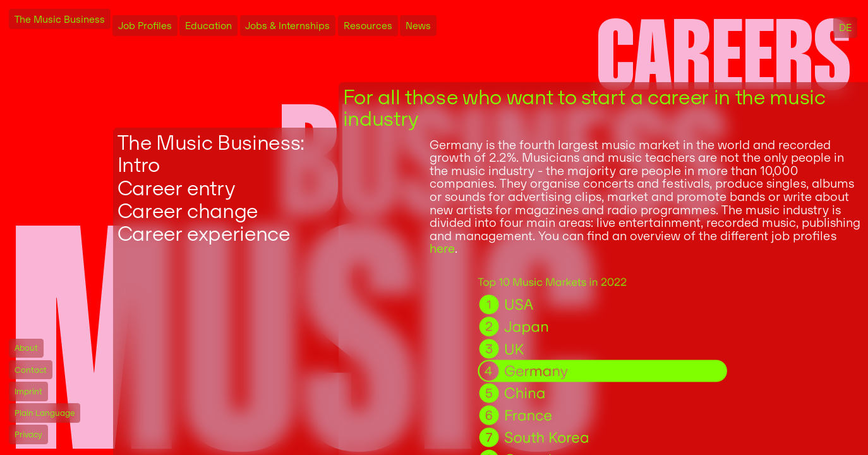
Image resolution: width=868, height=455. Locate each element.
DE (845, 27)
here (442, 249)
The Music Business (60, 19)
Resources (368, 26)
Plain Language (45, 413)
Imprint (28, 391)
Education (208, 26)
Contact (31, 370)
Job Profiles (145, 26)
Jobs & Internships (287, 26)
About (26, 348)
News (418, 26)
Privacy (28, 434)
